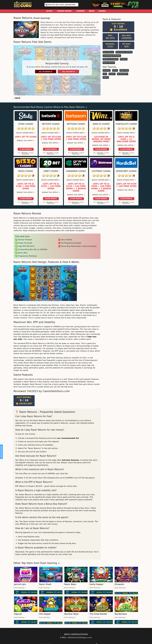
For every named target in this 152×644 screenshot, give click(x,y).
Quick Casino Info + (26, 133)
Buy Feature (108, 52)
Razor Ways (70, 584)
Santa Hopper (96, 584)
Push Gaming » (20, 588)
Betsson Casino (76, 124)
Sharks (112, 74)
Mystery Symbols (110, 59)
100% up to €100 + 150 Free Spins (51, 138)
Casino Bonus (64, 11)
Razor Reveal (109, 63)
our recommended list (68, 438)
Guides (102, 11)
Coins (115, 70)
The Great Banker (98, 614)
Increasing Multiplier (112, 55)
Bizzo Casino (26, 171)
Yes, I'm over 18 (68, 72)
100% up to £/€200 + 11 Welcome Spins (126, 139)
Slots (49, 11)
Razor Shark (45, 584)
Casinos (81, 11)
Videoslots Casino (126, 124)
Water (106, 77)
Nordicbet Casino (126, 171)
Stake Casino (26, 124)
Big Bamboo (121, 614)
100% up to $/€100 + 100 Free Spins (26, 186)
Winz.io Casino (101, 124)
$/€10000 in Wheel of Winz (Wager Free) (101, 139)
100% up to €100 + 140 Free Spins (126, 185)
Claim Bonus (26, 149)
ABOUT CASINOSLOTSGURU (76, 634)
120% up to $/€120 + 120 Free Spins (51, 186)
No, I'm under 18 (46, 72)
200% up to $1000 (26, 137)
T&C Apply (25, 153)
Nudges (124, 59)
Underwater (123, 74)
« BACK (17, 98)
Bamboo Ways (72, 614)
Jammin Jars (20, 584)
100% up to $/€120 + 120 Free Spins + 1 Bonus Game (76, 187)
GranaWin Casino (76, 171)
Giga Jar (18, 614)
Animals (107, 70)
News (92, 11)
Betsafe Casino (51, 124)
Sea (105, 74)
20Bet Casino (51, 171)
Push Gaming (42, 18)
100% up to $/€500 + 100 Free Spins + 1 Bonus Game (101, 187)
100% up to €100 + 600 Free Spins (76, 138)
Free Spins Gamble (124, 52)
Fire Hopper (45, 614)
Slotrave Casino (101, 171)
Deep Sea (124, 70)
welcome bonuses (70, 460)
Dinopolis (119, 584)
